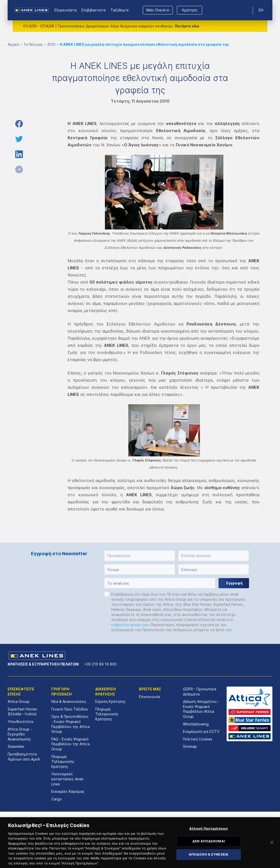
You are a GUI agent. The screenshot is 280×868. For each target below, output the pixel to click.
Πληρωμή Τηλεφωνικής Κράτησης (63, 762)
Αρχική (13, 44)
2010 (51, 44)
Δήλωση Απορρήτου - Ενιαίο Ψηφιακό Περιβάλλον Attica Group (201, 709)
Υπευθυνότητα (20, 722)
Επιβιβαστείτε (94, 10)
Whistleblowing (196, 724)
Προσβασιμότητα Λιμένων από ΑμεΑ (24, 757)
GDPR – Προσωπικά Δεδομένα (200, 692)
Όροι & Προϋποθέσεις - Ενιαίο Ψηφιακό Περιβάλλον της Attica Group (71, 724)
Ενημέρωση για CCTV (201, 731)
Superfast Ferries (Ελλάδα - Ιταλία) (22, 712)
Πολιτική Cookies (198, 739)
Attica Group (19, 701)
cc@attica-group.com (130, 625)
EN (261, 10)
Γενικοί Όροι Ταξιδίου (70, 709)
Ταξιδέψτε (120, 10)
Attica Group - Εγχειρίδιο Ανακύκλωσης (20, 734)
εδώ (229, 630)
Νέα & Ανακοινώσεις (69, 701)
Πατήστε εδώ (187, 26)
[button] (140, 556)
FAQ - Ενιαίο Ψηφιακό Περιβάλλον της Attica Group (71, 744)
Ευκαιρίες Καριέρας (68, 791)
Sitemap (190, 746)
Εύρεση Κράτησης (111, 701)
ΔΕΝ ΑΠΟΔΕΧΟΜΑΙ (209, 849)
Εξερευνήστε (66, 10)
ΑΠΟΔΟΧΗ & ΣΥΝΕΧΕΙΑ (209, 862)
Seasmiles (16, 746)
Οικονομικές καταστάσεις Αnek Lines (67, 779)
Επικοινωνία (150, 697)
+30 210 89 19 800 (100, 664)
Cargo (57, 799)
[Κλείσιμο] (272, 850)
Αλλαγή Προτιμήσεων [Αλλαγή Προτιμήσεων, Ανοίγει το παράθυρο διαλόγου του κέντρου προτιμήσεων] (209, 836)
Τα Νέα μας (33, 44)
